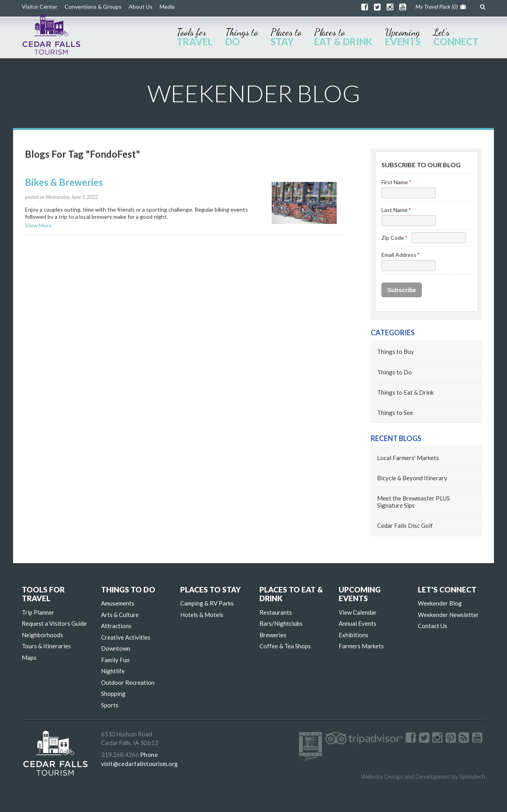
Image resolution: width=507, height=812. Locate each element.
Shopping (113, 694)
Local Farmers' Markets (408, 458)
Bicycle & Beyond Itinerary (412, 478)
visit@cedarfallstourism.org (139, 764)
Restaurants (276, 612)
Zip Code (394, 238)
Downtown (116, 648)
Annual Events (357, 623)
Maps (29, 657)
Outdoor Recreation (128, 682)
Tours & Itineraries (46, 646)
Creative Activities (126, 637)
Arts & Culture (120, 615)
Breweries (273, 635)
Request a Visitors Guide (54, 623)
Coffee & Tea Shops (285, 646)
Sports (110, 705)
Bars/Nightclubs (281, 623)
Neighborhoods (42, 635)
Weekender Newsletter (448, 615)
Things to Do (395, 372)
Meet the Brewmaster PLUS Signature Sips (414, 502)
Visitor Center (40, 7)
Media (167, 7)
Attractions (116, 626)
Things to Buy (395, 352)
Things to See (395, 413)
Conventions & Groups (93, 7)
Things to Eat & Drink (405, 392)
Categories (393, 332)
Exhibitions (354, 635)
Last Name (396, 210)
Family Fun (115, 660)
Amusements (118, 603)
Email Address (400, 255)
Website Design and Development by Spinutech (423, 776)
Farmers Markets (361, 646)
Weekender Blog (440, 603)
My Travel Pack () (441, 7)
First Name (396, 182)
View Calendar (358, 612)
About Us (141, 7)
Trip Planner (38, 612)
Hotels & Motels (202, 615)
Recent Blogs (396, 438)
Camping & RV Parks (207, 603)
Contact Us (433, 626)
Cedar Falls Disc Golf (405, 525)
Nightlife (113, 671)
